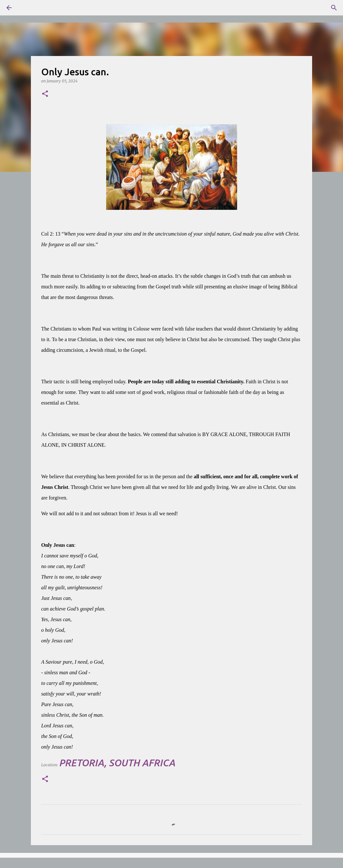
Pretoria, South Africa (117, 763)
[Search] (27, 8)
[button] (45, 94)
